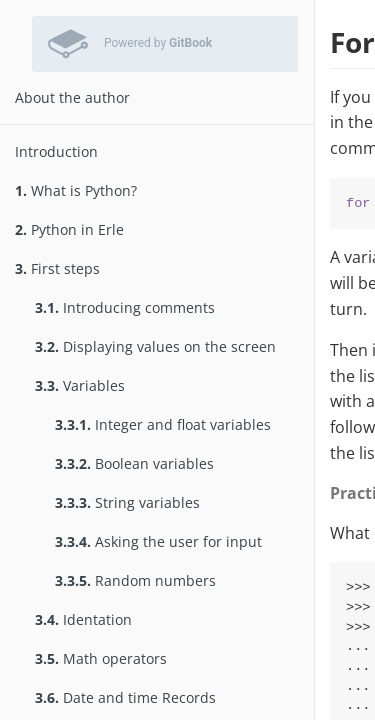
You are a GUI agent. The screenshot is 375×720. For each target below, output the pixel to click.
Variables (80, 385)
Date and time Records (125, 697)
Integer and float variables (163, 424)
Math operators (101, 658)
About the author (72, 97)
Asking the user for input (158, 541)
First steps (57, 268)
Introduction (56, 151)
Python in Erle (69, 229)
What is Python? (76, 190)
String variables (127, 502)
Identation (83, 619)
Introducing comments (125, 307)
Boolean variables (134, 463)
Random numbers (135, 580)
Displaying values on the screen (155, 346)
